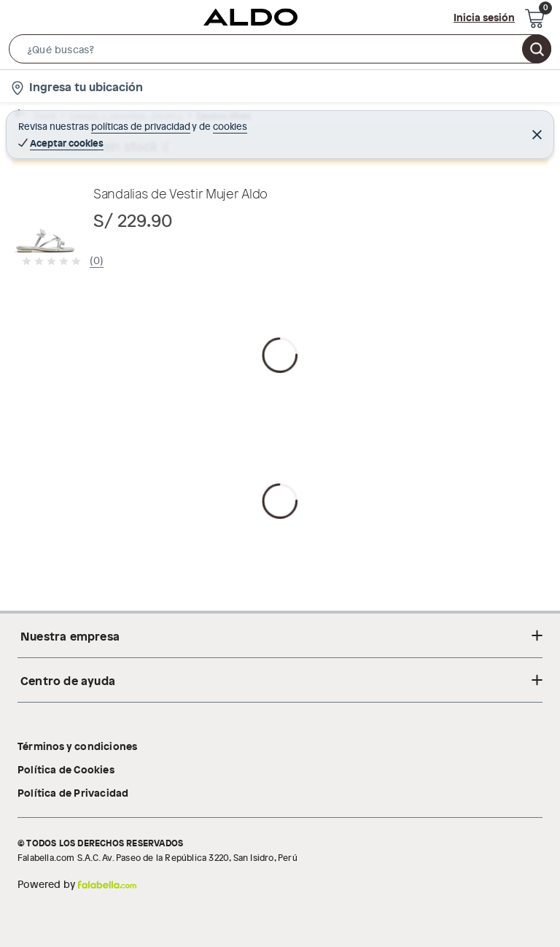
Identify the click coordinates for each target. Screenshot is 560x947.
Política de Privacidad (73, 792)
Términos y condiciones (77, 746)
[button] (280, 52)
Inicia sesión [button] (484, 17)
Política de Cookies (66, 769)
